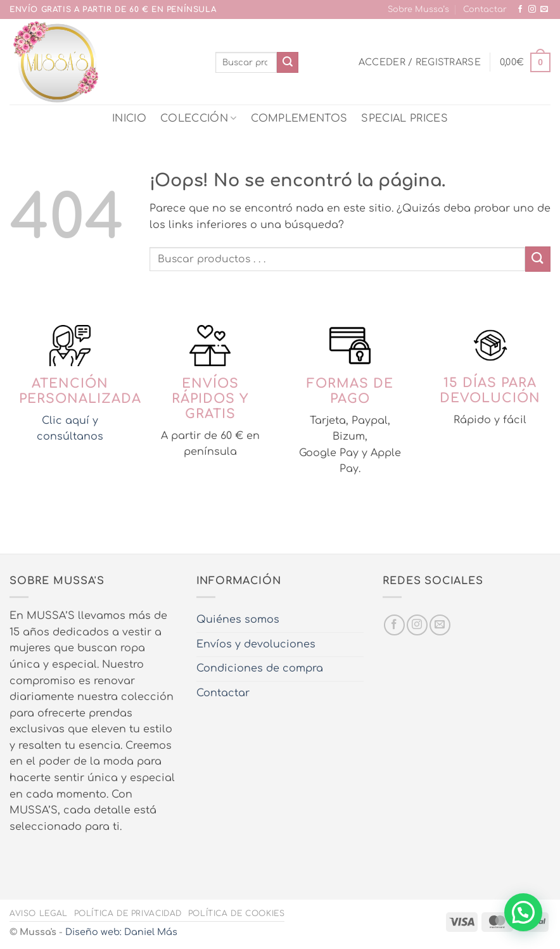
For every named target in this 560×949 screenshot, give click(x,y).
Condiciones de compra (260, 668)
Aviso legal (39, 914)
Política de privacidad (128, 914)
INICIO (129, 118)
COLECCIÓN (198, 118)
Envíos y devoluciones (256, 644)
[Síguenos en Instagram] (532, 10)
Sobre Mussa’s (418, 10)
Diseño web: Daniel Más (121, 932)
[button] (420, 62)
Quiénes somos (238, 620)
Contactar (485, 10)
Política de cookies (237, 914)
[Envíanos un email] (544, 10)
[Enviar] (288, 63)
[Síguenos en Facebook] (520, 10)
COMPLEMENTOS (299, 118)
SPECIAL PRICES (404, 118)
